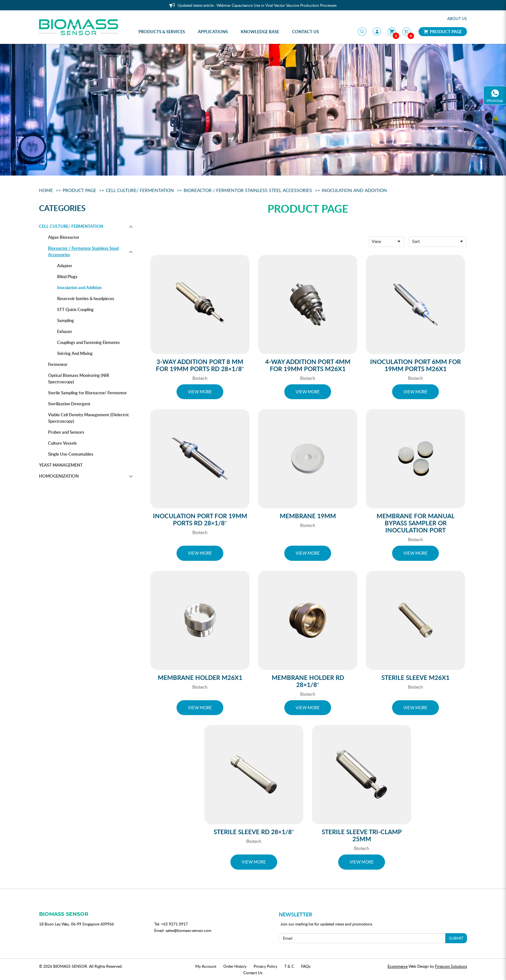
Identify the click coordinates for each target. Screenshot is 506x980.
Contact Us (253, 973)
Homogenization (59, 476)
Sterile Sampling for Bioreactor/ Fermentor (87, 393)
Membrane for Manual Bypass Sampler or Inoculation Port (416, 523)
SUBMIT (456, 938)
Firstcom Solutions (451, 966)
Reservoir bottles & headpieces (86, 298)
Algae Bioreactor (64, 237)
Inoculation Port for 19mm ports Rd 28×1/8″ (200, 519)
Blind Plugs (67, 277)
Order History (235, 966)
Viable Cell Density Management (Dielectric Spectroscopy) (89, 418)
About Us (457, 18)
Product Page (443, 32)
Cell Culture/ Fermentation (140, 190)
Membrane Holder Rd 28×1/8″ (308, 681)
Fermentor (58, 364)
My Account (206, 966)
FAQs (306, 966)
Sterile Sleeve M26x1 (415, 677)
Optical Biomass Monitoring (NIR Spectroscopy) (79, 379)
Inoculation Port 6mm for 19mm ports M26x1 (415, 365)
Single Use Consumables (71, 454)
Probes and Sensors (66, 432)
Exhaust (65, 331)
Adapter (65, 266)
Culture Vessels (62, 443)
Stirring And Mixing (75, 353)
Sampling (66, 320)
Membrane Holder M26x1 (200, 677)
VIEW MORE (200, 392)
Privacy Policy (265, 966)
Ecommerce (398, 966)
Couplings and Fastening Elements (88, 342)
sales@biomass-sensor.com (188, 930)
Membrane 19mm (308, 516)
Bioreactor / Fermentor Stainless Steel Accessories (248, 190)
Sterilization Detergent (69, 404)
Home (46, 190)
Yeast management (61, 465)
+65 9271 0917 (174, 924)
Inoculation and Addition (354, 190)
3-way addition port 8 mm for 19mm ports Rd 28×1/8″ (200, 365)
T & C (289, 966)
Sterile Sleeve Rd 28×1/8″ (254, 832)
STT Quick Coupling (75, 309)
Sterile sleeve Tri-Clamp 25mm (362, 835)
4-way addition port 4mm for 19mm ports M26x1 (308, 365)
